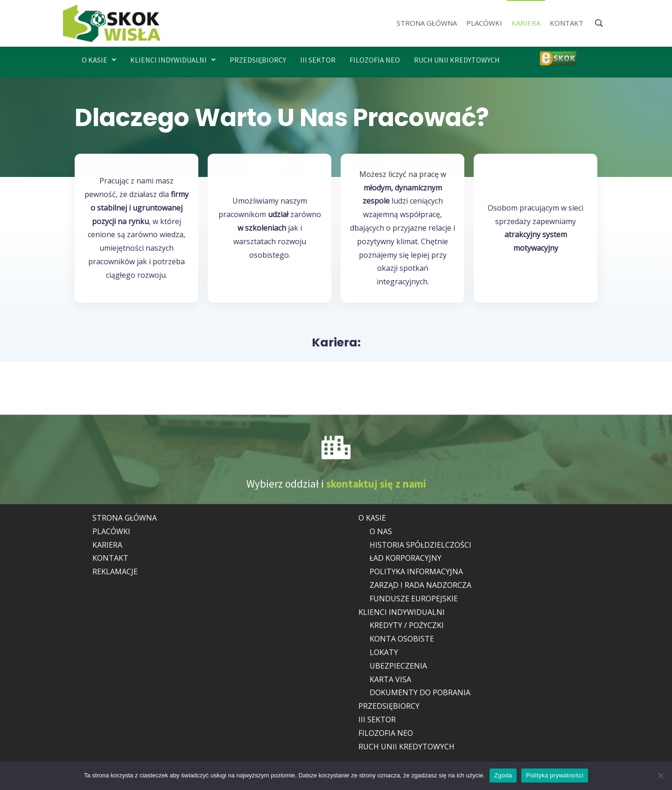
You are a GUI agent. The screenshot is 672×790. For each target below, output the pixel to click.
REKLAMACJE (115, 571)
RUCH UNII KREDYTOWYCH (457, 56)
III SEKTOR (318, 56)
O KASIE (99, 56)
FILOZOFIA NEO (375, 56)
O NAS (381, 531)
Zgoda (503, 775)
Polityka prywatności (555, 775)
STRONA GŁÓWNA (125, 518)
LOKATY (384, 652)
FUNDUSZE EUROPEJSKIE (414, 599)
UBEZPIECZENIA (398, 666)
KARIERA (107, 545)
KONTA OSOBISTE (402, 639)
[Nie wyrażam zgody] (660, 776)
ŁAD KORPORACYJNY (406, 558)
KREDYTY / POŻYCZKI (407, 625)
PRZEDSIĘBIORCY (258, 56)
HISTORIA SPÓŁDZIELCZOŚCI (420, 545)
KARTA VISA (390, 679)
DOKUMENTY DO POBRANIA (420, 692)
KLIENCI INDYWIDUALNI (173, 56)
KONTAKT (110, 558)
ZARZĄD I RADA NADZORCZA (420, 585)
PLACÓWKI (111, 531)
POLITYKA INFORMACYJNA (416, 571)
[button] (99, 56)
